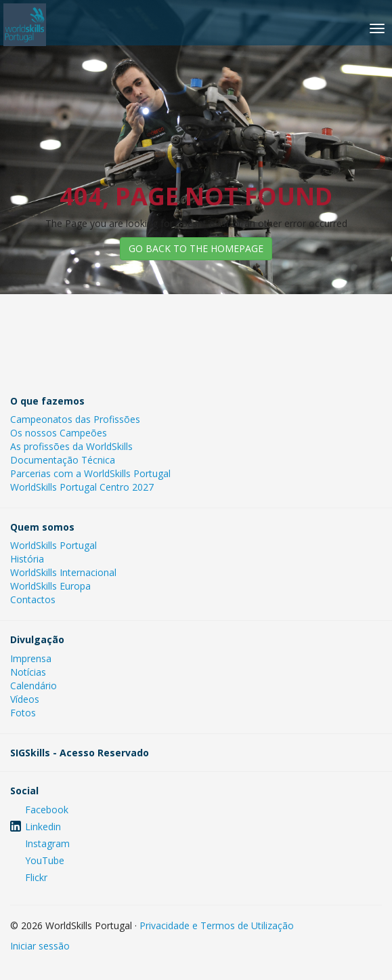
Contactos (33, 599)
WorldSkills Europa (50, 586)
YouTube (45, 860)
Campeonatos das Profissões (75, 419)
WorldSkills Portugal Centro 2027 (82, 487)
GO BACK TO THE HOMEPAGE (196, 248)
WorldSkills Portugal (53, 545)
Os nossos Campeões (59, 433)
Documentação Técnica (63, 460)
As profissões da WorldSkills (71, 446)
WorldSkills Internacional (63, 572)
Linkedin (43, 826)
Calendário (34, 686)
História (27, 559)
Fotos (23, 713)
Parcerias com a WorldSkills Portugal (90, 473)
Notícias (28, 672)
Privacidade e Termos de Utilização (217, 925)
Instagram (47, 843)
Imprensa (31, 658)
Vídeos (25, 699)
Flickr (36, 877)
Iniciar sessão (40, 946)
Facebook (47, 810)
